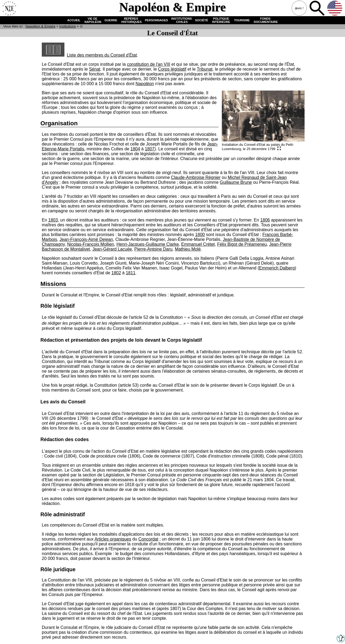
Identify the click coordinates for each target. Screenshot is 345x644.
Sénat (95, 69)
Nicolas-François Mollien (91, 244)
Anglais (335, 9)
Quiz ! (300, 9)
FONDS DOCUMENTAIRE (265, 20)
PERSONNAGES (157, 20)
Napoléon (145, 84)
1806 (265, 220)
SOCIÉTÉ (202, 20)
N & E (41, 26)
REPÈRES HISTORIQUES (131, 20)
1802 (116, 273)
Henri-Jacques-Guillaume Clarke (148, 244)
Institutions (68, 26)
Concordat (148, 539)
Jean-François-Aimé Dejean (86, 239)
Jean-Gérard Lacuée (112, 249)
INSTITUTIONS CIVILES (181, 20)
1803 (53, 220)
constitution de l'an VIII (149, 64)
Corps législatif (172, 69)
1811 (131, 273)
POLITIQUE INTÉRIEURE (221, 20)
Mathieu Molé (188, 249)
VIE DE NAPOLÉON (92, 20)
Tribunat (205, 69)
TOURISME (242, 20)
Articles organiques (113, 539)
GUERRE (111, 20)
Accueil (9, 9)
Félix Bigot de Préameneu (242, 244)
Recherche (318, 9)
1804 (135, 149)
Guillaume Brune (236, 182)
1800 (200, 235)
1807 (150, 149)
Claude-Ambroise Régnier (196, 177)
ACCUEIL (74, 20)
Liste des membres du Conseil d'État (89, 55)
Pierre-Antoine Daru (153, 249)
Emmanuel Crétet (198, 244)
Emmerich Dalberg (277, 268)
